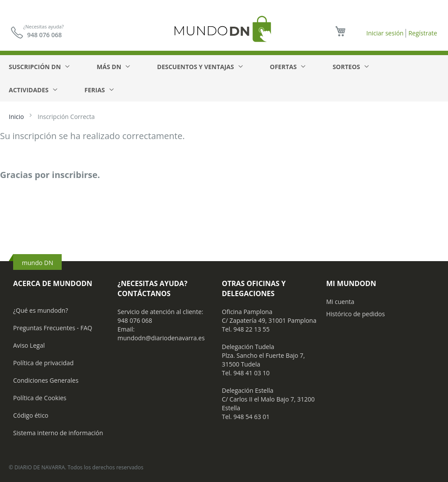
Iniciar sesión (385, 33)
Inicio (17, 117)
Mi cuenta (340, 302)
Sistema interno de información (58, 433)
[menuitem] (39, 67)
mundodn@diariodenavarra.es (161, 338)
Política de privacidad (43, 363)
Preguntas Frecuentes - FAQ (53, 328)
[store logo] (224, 29)
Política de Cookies (40, 398)
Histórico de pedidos (356, 314)
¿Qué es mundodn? (41, 310)
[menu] (224, 78)
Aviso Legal (29, 345)
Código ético (31, 415)
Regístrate (423, 33)
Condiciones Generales (46, 380)
